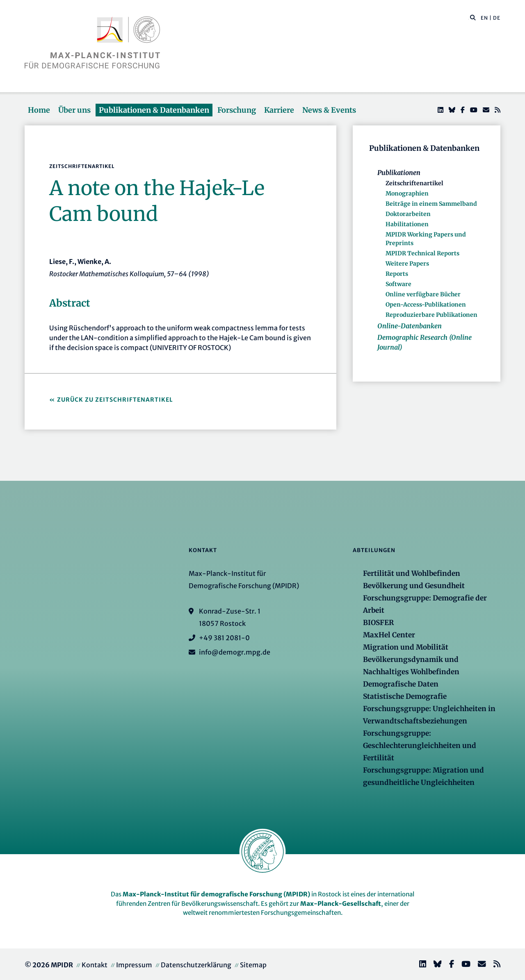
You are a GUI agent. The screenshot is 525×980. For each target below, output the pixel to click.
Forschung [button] (237, 110)
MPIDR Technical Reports (422, 253)
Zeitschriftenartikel (414, 183)
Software (398, 284)
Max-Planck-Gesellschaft (341, 904)
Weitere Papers (407, 264)
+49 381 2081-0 (224, 638)
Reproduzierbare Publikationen (431, 315)
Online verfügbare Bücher (423, 294)
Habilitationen (407, 224)
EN (484, 18)
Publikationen (399, 173)
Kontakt (95, 965)
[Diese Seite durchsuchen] (469, 18)
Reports (397, 274)
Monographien (407, 193)
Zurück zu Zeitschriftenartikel (115, 400)
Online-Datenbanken (410, 326)
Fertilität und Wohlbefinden (412, 573)
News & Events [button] (329, 110)
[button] (473, 17)
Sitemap (253, 965)
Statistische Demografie (405, 696)
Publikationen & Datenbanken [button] (154, 110)
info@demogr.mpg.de (235, 652)
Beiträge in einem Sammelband (431, 204)
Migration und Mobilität (406, 647)
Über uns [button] (74, 110)
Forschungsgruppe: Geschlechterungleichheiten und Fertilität (420, 746)
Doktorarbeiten (408, 214)
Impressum (134, 965)
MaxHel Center (389, 635)
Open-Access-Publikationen (426, 305)
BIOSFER (378, 623)
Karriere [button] (279, 110)
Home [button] (39, 110)
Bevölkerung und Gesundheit (414, 586)
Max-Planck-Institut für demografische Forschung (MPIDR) (216, 894)
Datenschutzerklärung (196, 965)
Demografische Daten (401, 684)
